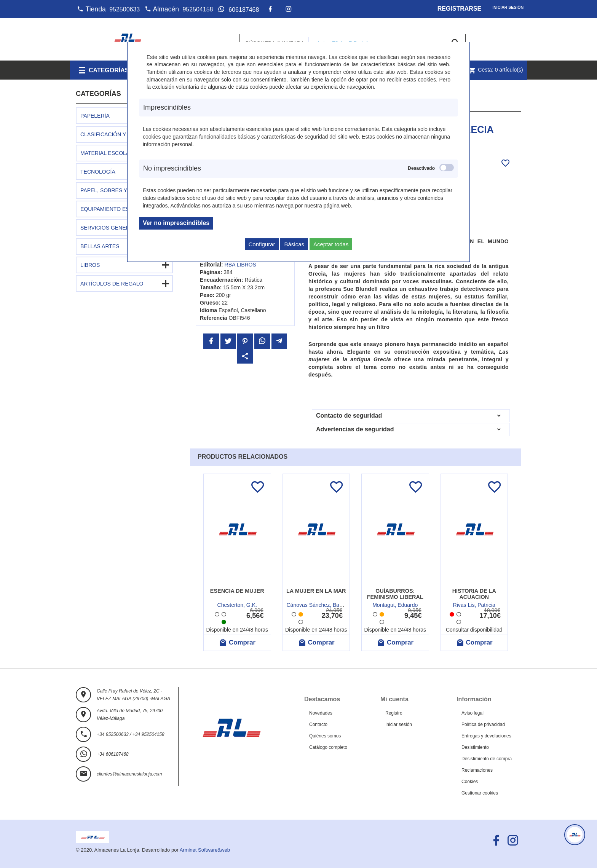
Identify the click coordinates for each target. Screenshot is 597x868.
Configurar (262, 244)
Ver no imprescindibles (176, 223)
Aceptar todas (331, 244)
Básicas (294, 244)
